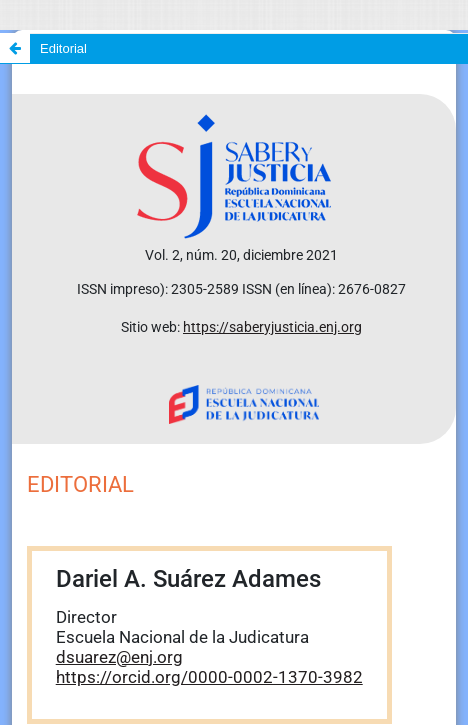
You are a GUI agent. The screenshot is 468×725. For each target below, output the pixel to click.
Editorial (63, 48)
